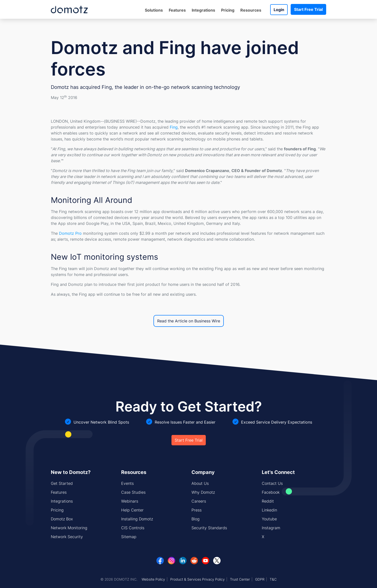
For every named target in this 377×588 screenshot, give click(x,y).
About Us (200, 483)
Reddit (268, 501)
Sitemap (129, 537)
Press (197, 510)
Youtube (269, 519)
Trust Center (240, 579)
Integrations (203, 10)
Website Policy (153, 579)
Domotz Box (62, 519)
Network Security (67, 537)
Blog (196, 519)
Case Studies (133, 492)
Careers (199, 501)
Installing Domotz (137, 519)
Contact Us (272, 483)
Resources (251, 10)
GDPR (260, 579)
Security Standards (209, 528)
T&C (273, 579)
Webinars (130, 501)
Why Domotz (203, 492)
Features (177, 10)
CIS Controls (133, 528)
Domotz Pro (70, 233)
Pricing (228, 10)
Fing (174, 127)
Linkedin (269, 510)
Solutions (154, 10)
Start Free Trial (308, 9)
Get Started (62, 483)
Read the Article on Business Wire (189, 321)
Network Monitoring (69, 528)
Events (127, 483)
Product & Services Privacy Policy (198, 579)
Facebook (271, 492)
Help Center (132, 510)
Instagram (271, 528)
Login (279, 10)
